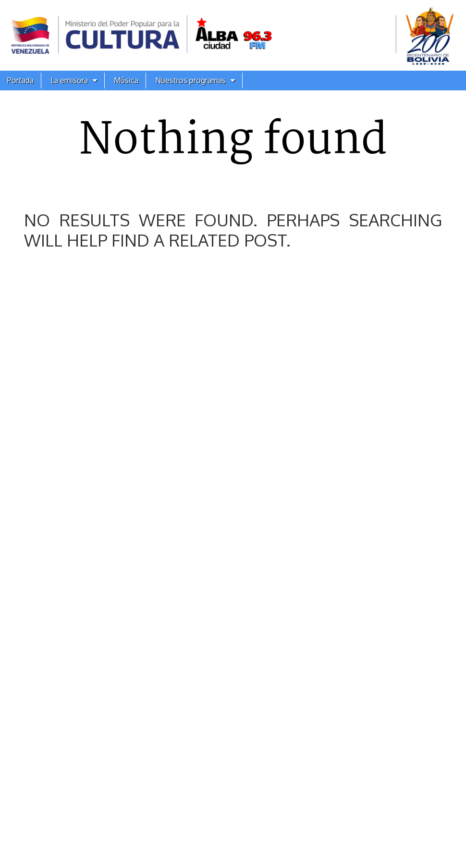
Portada (20, 80)
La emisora (69, 80)
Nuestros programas (190, 80)
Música (126, 80)
